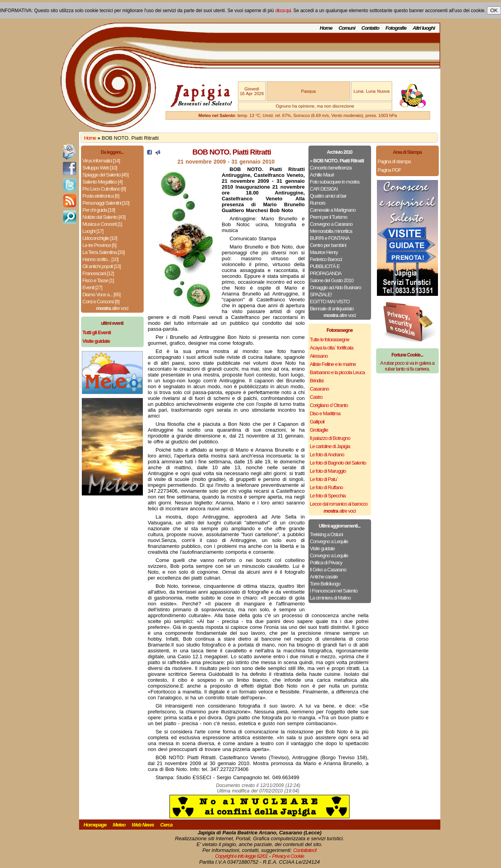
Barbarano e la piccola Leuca (337, 372)
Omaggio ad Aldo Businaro (336, 287)
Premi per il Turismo (329, 217)
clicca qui (283, 11)
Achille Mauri (322, 175)
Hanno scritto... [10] (101, 259)
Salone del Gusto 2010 (332, 280)
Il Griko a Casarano (328, 570)
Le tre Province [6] (100, 245)
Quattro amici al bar (328, 196)
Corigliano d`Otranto (329, 405)
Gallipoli (317, 422)
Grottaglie (319, 430)
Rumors (318, 203)
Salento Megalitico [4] (103, 182)
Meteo (119, 825)
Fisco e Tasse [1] (98, 280)
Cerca (166, 825)
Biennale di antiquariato (332, 309)
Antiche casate (324, 577)
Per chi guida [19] (99, 210)
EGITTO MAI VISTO (330, 302)
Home (326, 28)
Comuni (347, 28)
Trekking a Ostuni (326, 534)
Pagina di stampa (394, 161)
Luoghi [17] (93, 231)
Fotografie (396, 28)
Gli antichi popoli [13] (102, 266)
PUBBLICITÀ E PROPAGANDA (326, 270)
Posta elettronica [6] (101, 196)
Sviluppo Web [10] (100, 168)
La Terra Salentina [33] (104, 252)
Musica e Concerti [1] (102, 224)
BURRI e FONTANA (330, 238)
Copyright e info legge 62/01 (241, 856)
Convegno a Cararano (331, 224)
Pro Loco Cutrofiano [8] (104, 189)
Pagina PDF (389, 170)
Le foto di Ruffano (326, 487)
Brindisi (317, 381)
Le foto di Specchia (328, 496)
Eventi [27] (92, 287)
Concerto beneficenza (331, 168)
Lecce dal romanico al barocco (339, 504)
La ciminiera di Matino (330, 598)
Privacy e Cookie (288, 856)
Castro (316, 397)
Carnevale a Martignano (333, 210)
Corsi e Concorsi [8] (101, 302)
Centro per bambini (328, 245)
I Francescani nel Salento (334, 591)
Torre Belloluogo (325, 584)
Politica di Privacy (326, 563)
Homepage (95, 825)
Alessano (319, 356)
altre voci (112, 308)
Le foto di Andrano (327, 455)
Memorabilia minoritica (331, 231)
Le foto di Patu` (324, 479)
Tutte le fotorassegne (330, 339)
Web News (143, 825)
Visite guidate (323, 548)
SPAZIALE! (321, 294)
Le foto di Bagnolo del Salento (338, 463)
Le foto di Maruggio (328, 471)
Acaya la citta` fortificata (332, 348)
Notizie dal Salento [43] (104, 217)
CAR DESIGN (324, 189)
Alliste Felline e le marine (333, 364)
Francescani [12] (98, 273)
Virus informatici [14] (101, 161)
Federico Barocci (326, 259)
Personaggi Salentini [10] (106, 203)
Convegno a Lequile (329, 541)
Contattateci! (305, 850)
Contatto (370, 28)
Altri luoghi (424, 28)
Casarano (319, 389)
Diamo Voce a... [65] (102, 294)
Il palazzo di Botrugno (330, 438)
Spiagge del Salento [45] (106, 175)
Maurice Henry (324, 252)
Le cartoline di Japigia (330, 446)
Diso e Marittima (325, 413)
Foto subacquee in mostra (335, 182)
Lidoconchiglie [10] (100, 238)
